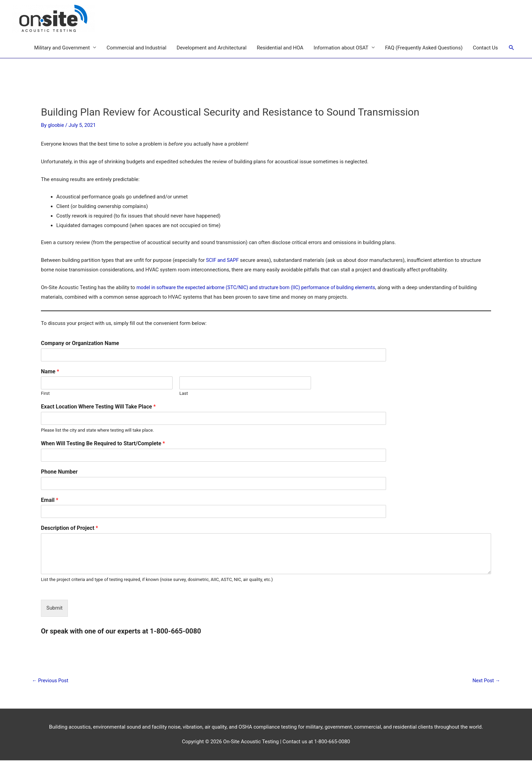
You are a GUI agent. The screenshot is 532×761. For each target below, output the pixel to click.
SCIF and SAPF (223, 260)
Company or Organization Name (80, 344)
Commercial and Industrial (136, 48)
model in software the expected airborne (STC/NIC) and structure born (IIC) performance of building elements (260, 288)
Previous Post (51, 681)
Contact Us (485, 48)
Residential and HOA (280, 48)
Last (184, 394)
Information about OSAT (341, 48)
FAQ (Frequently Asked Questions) (424, 48)
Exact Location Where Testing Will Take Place (98, 407)
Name (50, 372)
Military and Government (62, 48)
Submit (54, 608)
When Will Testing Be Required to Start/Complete (103, 444)
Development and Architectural (212, 48)
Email (50, 500)
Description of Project (69, 528)
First (45, 394)
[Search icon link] (512, 48)
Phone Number (59, 472)
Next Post (485, 681)
